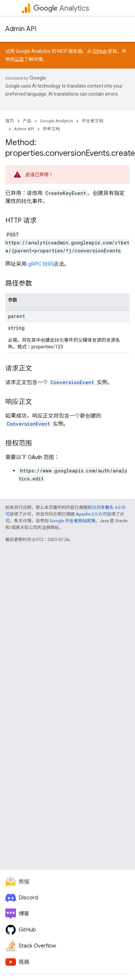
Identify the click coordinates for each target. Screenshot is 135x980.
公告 (19, 59)
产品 (27, 121)
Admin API (21, 29)
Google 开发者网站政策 (72, 521)
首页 (10, 121)
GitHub (100, 51)
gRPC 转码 (41, 264)
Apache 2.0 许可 (91, 514)
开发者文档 (92, 121)
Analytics (61, 8)
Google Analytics (56, 121)
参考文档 (51, 129)
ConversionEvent (72, 382)
